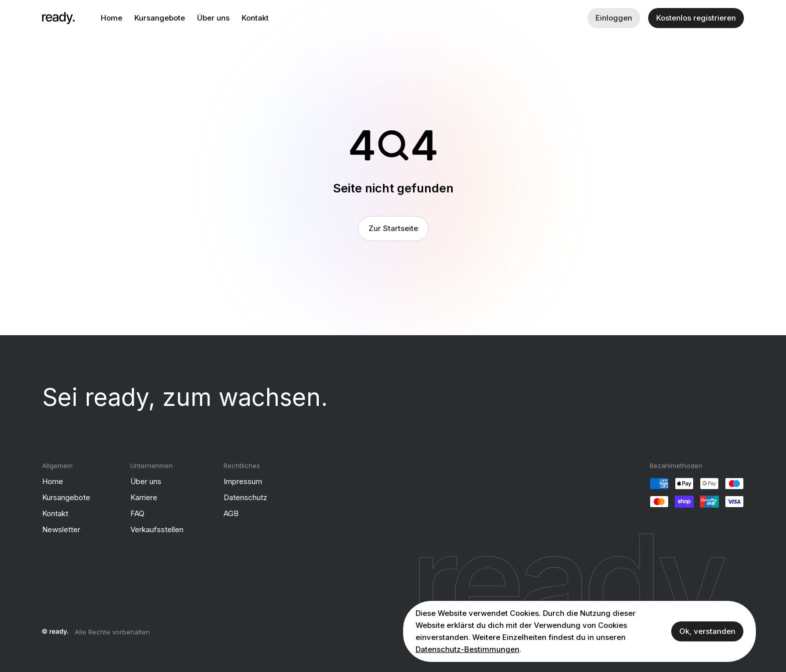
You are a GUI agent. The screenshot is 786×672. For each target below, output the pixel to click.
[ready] (58, 18)
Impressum (243, 481)
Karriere (144, 497)
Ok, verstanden (707, 631)
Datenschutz (245, 497)
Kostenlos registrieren (696, 18)
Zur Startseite (393, 228)
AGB (231, 513)
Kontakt (255, 18)
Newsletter (61, 529)
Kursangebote (160, 18)
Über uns (213, 18)
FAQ (137, 513)
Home (112, 18)
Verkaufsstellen (157, 529)
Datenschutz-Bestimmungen (467, 649)
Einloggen (614, 18)
